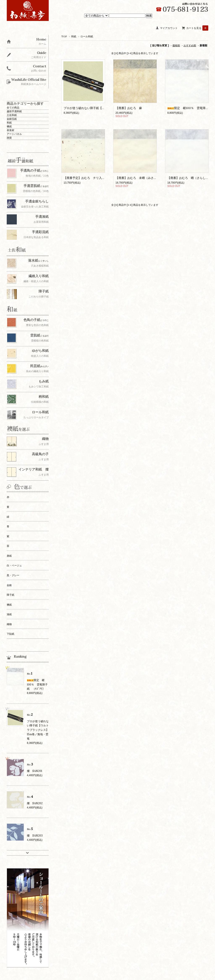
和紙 (74, 36)
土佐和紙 (12, 115)
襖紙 (9, 126)
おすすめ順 (190, 45)
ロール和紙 (87, 36)
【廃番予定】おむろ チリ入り (84, 178)
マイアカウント (169, 28)
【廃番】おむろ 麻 (129, 108)
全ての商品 (13, 108)
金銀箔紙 (12, 119)
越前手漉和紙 (14, 111)
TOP (64, 36)
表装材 (10, 130)
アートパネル (14, 134)
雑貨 (9, 138)
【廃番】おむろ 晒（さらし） (188, 178)
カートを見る (197, 28)
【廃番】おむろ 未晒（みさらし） (139, 178)
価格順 (176, 45)
